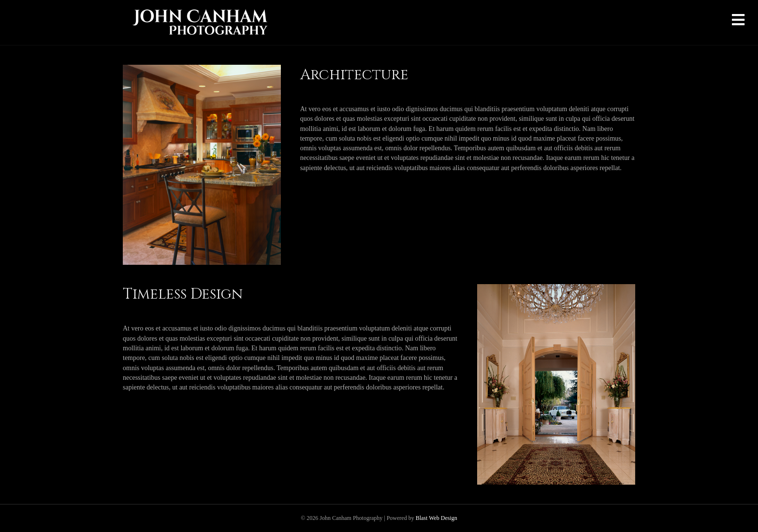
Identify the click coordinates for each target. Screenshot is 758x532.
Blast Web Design (437, 518)
